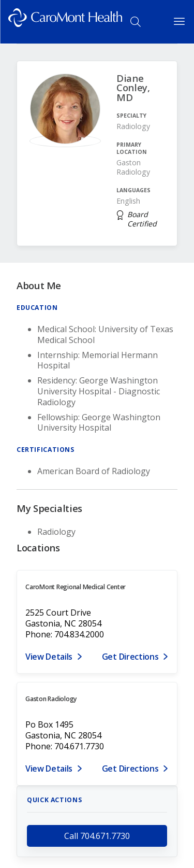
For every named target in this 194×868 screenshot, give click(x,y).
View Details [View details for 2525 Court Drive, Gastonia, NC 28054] (49, 657)
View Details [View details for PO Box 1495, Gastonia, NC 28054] (49, 769)
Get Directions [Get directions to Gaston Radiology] (130, 769)
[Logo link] (65, 22)
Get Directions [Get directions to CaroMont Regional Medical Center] (130, 657)
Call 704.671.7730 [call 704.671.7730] (97, 836)
